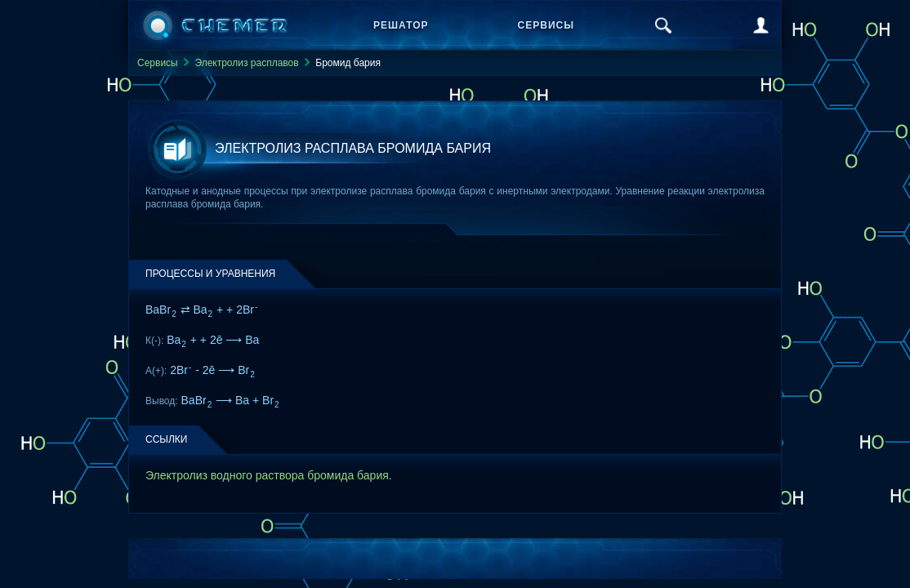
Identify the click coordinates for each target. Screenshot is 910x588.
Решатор (401, 25)
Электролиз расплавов (246, 63)
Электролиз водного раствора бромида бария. (269, 475)
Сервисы (546, 25)
